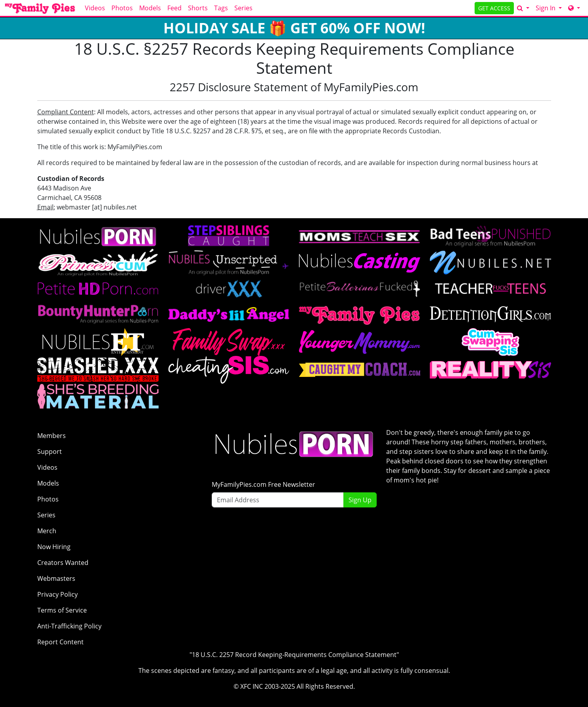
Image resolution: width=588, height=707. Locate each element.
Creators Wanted (63, 563)
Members (52, 436)
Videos (95, 8)
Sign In (546, 8)
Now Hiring (54, 547)
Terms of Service (62, 610)
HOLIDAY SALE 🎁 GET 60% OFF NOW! (294, 28)
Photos (122, 8)
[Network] (574, 8)
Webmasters (56, 578)
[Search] (523, 8)
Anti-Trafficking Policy (69, 626)
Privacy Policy (57, 594)
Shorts (198, 8)
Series (243, 8)
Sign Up (360, 500)
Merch (47, 531)
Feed (174, 8)
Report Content (60, 642)
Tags (221, 8)
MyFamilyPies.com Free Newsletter (263, 484)
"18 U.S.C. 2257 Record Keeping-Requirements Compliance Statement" (294, 655)
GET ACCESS (494, 8)
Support (50, 451)
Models (150, 8)
